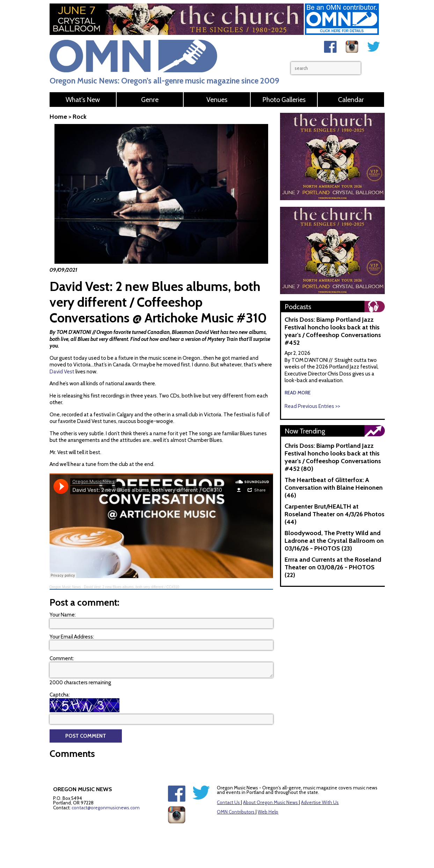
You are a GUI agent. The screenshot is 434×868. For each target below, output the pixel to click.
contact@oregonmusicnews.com (106, 808)
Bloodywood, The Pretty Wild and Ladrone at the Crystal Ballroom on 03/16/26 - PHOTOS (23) (334, 541)
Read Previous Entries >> (312, 406)
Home (58, 117)
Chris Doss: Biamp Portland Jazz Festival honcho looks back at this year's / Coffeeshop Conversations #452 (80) (333, 457)
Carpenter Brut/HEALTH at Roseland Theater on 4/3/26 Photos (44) (334, 514)
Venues (217, 100)
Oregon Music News (65, 587)
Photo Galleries (284, 100)
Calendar (351, 100)
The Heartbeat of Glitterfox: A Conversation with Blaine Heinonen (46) (334, 488)
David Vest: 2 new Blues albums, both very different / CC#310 (131, 587)
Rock (80, 117)
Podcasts (298, 307)
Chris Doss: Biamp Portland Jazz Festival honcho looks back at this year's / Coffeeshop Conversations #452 (333, 331)
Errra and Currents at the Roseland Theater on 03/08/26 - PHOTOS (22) (333, 567)
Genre (150, 100)
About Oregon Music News (270, 802)
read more (298, 393)
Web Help (268, 812)
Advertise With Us (320, 802)
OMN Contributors (236, 812)
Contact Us (228, 802)
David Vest (62, 372)
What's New (83, 100)
